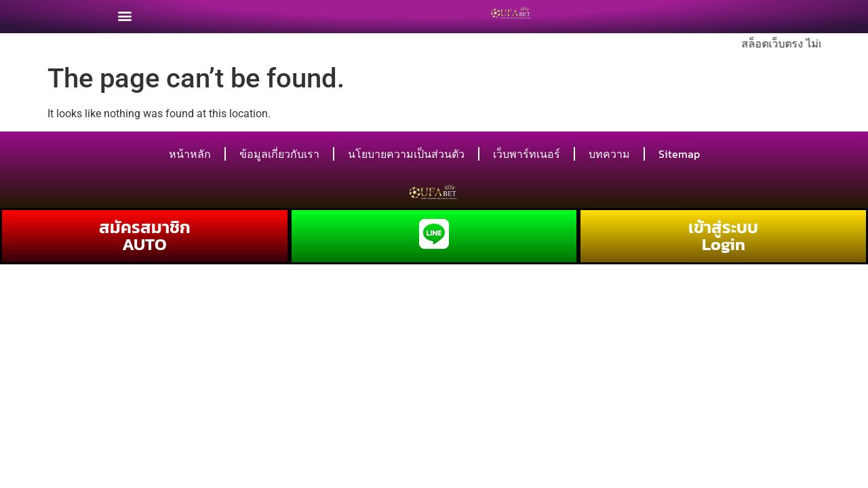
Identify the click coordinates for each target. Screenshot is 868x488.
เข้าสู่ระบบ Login (723, 236)
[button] (125, 13)
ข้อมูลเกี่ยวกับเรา (279, 154)
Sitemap (679, 154)
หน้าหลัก (190, 154)
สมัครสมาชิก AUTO (145, 236)
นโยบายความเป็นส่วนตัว (406, 154)
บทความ (609, 154)
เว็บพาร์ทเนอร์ (527, 154)
